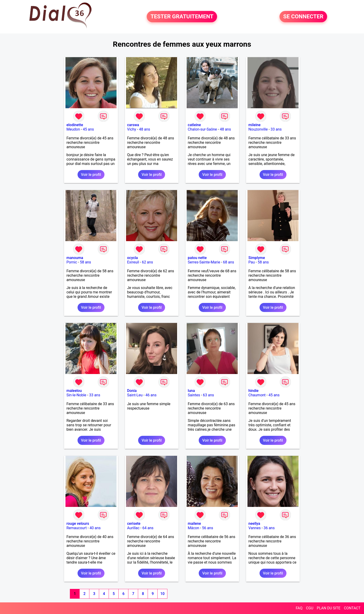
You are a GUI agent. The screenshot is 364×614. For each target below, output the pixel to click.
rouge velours (78, 524)
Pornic (72, 262)
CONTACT (352, 608)
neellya (254, 524)
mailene (194, 524)
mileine (254, 125)
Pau (252, 262)
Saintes (194, 395)
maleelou (74, 391)
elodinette (75, 125)
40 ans (95, 528)
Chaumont (257, 395)
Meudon (73, 129)
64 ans (148, 528)
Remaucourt (76, 528)
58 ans (85, 262)
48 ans (145, 129)
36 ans (269, 528)
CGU (310, 608)
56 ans (208, 528)
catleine (194, 125)
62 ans (147, 262)
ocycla (133, 258)
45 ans (88, 129)
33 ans (276, 129)
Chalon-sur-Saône (202, 129)
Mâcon (193, 528)
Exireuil (133, 262)
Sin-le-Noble (76, 395)
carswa (133, 125)
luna (191, 391)
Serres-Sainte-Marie (204, 262)
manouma (75, 258)
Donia (132, 391)
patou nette (197, 258)
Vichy (132, 129)
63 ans (208, 395)
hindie (253, 391)
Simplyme (257, 258)
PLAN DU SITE (329, 608)
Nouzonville (258, 129)
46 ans (151, 395)
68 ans (229, 262)
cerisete (134, 524)
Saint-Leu (135, 395)
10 (162, 594)
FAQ (299, 608)
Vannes (255, 528)
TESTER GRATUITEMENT (182, 17)
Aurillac (133, 528)
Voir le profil (91, 175)
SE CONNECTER (303, 17)
